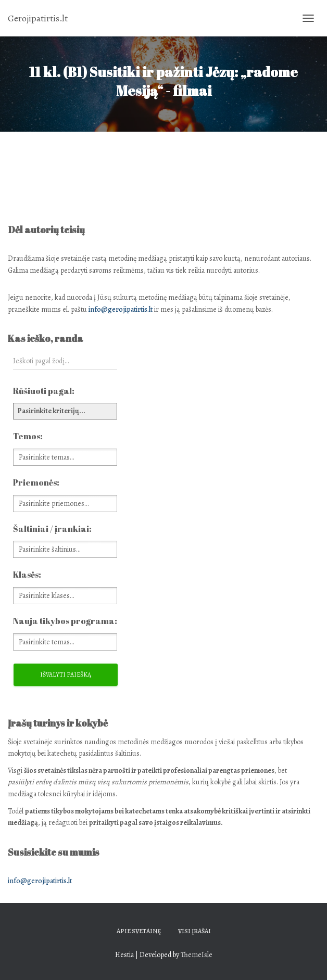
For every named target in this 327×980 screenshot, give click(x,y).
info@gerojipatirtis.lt (121, 309)
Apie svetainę (139, 931)
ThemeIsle (197, 955)
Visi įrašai (194, 931)
